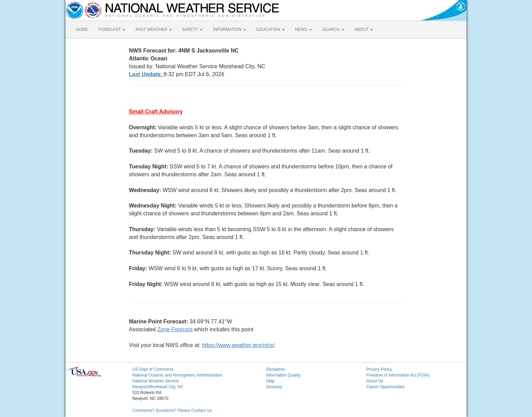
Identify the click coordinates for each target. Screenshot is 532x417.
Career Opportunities (385, 387)
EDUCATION (271, 29)
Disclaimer (276, 369)
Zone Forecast (175, 329)
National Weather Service (156, 381)
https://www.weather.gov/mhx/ (239, 345)
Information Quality (283, 375)
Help (270, 381)
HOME (82, 29)
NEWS (304, 29)
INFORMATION (229, 29)
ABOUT (364, 29)
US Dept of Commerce (153, 369)
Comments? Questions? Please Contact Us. (173, 410)
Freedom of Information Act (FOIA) (398, 375)
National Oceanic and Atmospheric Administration (177, 375)
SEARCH (333, 29)
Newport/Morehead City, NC (158, 387)
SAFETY (192, 29)
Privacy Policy (379, 369)
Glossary (274, 387)
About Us (375, 381)
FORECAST (112, 29)
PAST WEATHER (154, 29)
